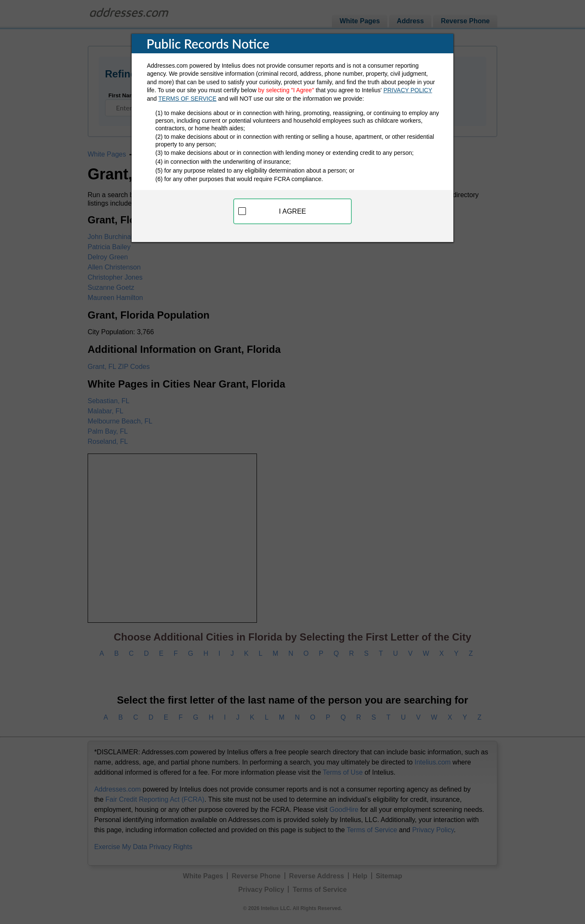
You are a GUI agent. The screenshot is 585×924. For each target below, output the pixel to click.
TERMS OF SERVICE (187, 99)
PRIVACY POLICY (408, 90)
